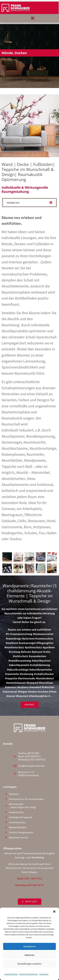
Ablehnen (29, 955)
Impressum (44, 974)
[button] (54, 912)
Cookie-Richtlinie (11, 974)
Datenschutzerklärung (29, 974)
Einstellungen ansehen (30, 964)
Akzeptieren (29, 946)
